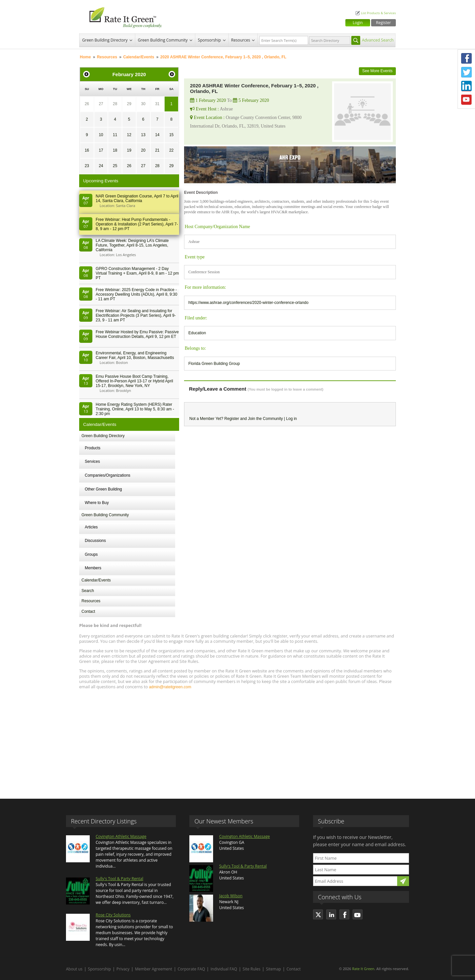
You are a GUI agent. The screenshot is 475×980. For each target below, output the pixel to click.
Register (383, 23)
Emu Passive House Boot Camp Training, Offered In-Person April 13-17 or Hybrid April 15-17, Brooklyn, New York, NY (134, 381)
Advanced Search (378, 40)
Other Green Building (103, 489)
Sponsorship (209, 40)
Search (88, 591)
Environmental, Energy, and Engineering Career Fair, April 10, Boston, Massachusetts (135, 355)
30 (143, 104)
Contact (88, 611)
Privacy (123, 969)
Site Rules (252, 969)
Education (197, 333)
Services (92, 461)
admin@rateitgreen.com (170, 687)
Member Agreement (154, 969)
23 (87, 166)
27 (101, 104)
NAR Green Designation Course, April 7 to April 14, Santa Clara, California (137, 198)
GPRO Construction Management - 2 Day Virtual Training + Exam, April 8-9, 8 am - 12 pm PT (137, 273)
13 (143, 135)
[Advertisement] (237, 741)
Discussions (95, 541)
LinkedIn (466, 86)
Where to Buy (97, 503)
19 (129, 150)
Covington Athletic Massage (121, 836)
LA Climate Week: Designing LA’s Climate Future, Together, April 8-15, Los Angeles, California (132, 245)
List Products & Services (378, 13)
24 (101, 166)
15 (171, 135)
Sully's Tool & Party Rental (119, 879)
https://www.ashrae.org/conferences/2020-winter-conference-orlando (248, 303)
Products (93, 448)
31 (157, 104)
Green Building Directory (105, 40)
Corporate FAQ (191, 969)
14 (157, 135)
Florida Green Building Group (214, 364)
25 (115, 166)
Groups (91, 554)
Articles (91, 527)
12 (129, 135)
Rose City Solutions (113, 915)
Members (93, 568)
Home (85, 57)
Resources (241, 40)
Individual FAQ (224, 969)
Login (358, 23)
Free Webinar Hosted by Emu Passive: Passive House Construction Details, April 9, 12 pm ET (137, 334)
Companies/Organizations (108, 475)
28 (115, 104)
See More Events (377, 71)
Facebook (466, 58)
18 (115, 150)
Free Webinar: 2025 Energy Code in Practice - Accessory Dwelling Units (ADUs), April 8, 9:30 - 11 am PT (136, 294)
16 (87, 150)
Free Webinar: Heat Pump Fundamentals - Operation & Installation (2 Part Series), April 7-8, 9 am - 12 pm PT (137, 224)
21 (157, 150)
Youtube (466, 100)
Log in (291, 419)
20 (143, 150)
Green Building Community (163, 40)
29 (129, 104)
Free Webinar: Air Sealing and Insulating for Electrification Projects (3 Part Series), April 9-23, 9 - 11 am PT (136, 315)
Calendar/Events (139, 57)
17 (101, 150)
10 (101, 135)
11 (115, 135)
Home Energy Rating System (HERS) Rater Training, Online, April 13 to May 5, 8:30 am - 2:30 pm (135, 409)
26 (87, 104)
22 (171, 150)
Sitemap (273, 969)
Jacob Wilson (231, 896)
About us (74, 969)
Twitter (466, 72)
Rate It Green (363, 969)
